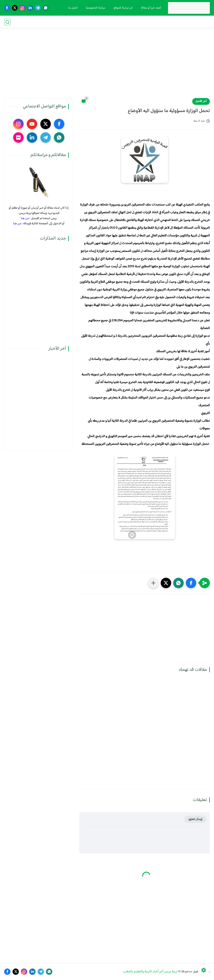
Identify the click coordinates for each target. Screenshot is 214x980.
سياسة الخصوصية (95, 8)
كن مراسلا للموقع (123, 8)
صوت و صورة (78, 22)
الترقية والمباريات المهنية (126, 22)
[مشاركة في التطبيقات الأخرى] (153, 583)
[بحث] (7, 22)
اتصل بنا (73, 8)
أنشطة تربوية (98, 22)
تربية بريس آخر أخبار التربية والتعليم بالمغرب (150, 972)
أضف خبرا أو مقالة (151, 8)
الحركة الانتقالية (155, 22)
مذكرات (186, 22)
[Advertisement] (107, 66)
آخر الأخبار (201, 101)
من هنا (25, 218)
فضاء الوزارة (202, 22)
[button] (191, 583)
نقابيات (173, 22)
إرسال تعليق (195, 819)
